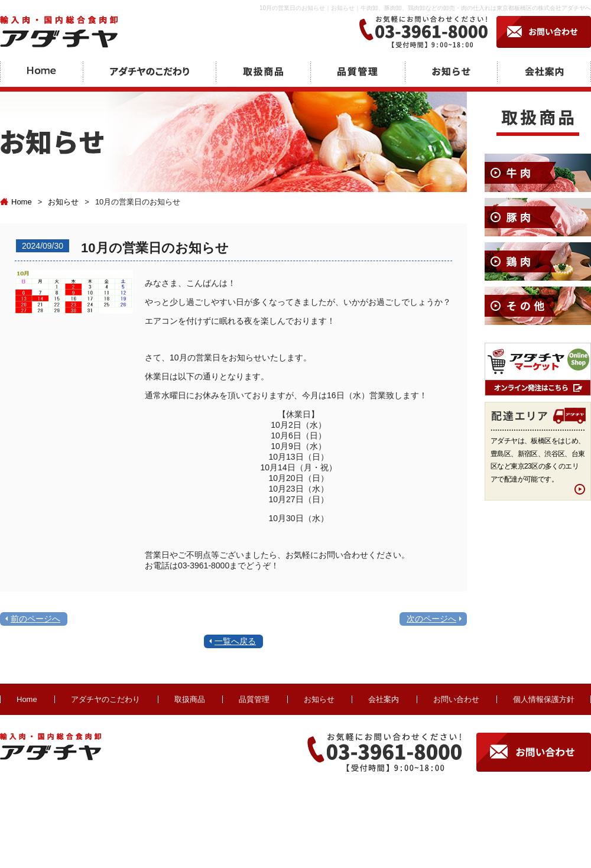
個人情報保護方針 (544, 699)
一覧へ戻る (235, 641)
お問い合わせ (456, 699)
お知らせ (63, 202)
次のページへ (431, 619)
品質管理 (254, 699)
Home (16, 202)
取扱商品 (190, 699)
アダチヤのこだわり (105, 699)
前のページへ (35, 619)
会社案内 (384, 699)
